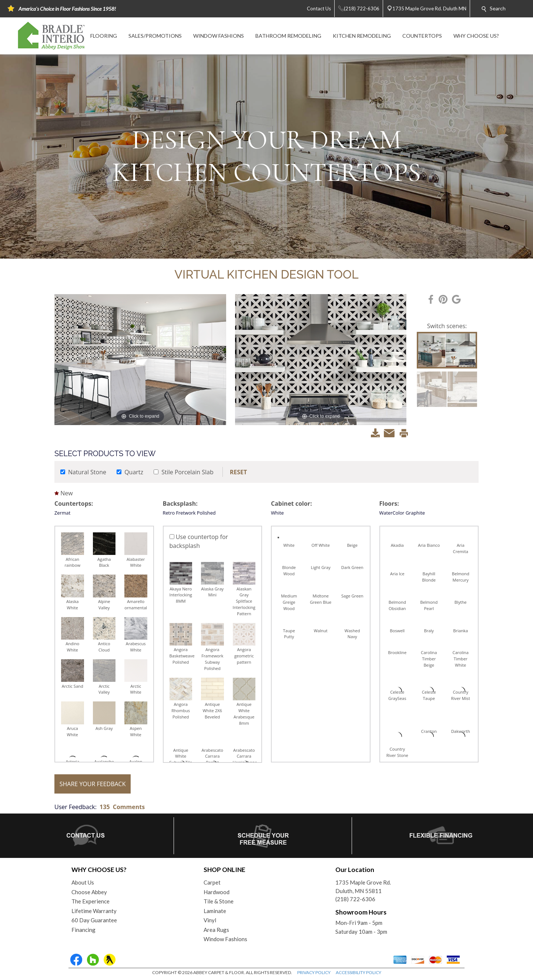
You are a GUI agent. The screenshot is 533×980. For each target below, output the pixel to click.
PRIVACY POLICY (314, 972)
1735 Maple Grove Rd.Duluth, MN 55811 (363, 887)
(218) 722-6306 (355, 899)
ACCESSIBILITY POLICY (358, 972)
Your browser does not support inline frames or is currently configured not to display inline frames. (266, 536)
